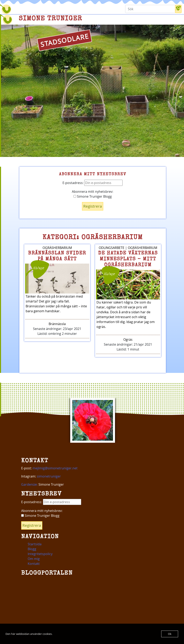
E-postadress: (93, 183)
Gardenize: (29, 484)
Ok (170, 634)
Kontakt (34, 564)
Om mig (34, 559)
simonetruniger (49, 476)
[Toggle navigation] (23, 9)
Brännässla (57, 324)
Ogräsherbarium (57, 248)
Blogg (32, 549)
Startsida (35, 544)
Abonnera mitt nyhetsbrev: (93, 192)
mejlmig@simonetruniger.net (55, 468)
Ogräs (128, 340)
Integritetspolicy (40, 554)
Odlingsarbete (112, 248)
